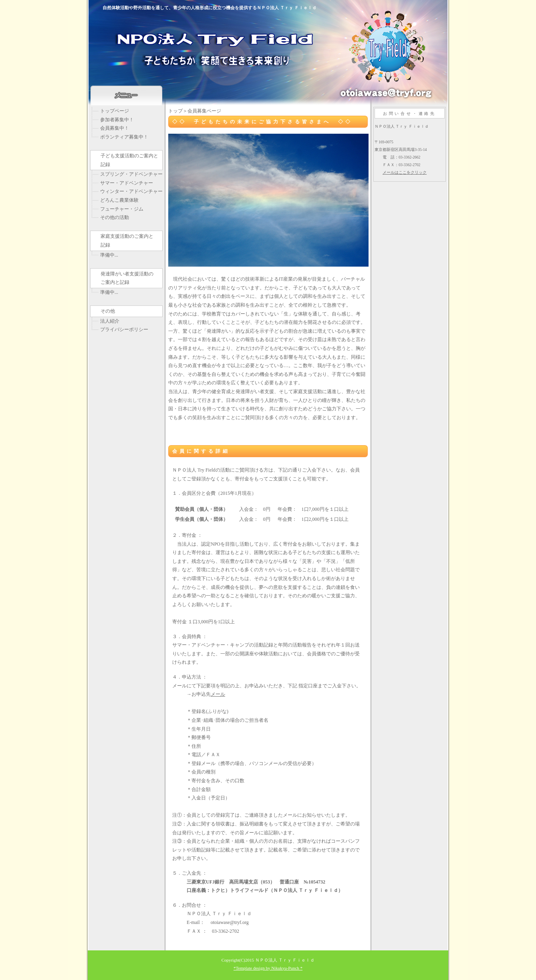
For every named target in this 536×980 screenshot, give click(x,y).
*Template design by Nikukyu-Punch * (268, 968)
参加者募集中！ (117, 120)
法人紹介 (110, 321)
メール (218, 694)
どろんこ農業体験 (119, 200)
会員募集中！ (115, 128)
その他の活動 (115, 217)
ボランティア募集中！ (124, 137)
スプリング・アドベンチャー (131, 174)
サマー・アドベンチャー (127, 183)
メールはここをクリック (405, 172)
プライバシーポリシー (124, 329)
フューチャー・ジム (122, 209)
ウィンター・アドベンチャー (131, 191)
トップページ (115, 111)
